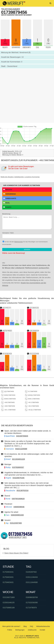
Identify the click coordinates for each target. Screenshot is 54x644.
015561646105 (9, 603)
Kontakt (42, 630)
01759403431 (8, 572)
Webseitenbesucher (43, 626)
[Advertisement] (27, 96)
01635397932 (31, 572)
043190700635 (22, 436)
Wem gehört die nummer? (11, 626)
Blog (25, 626)
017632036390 (32, 603)
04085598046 (19, 507)
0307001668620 (18, 499)
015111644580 (32, 582)
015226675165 (18, 478)
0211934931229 (19, 459)
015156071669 (9, 597)
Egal (7, 203)
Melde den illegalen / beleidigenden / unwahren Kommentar (20, 177)
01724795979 (31, 608)
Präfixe (10, 630)
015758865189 (9, 608)
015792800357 (18, 467)
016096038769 (32, 597)
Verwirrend (10, 194)
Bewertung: (27, 221)
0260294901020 (17, 515)
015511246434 (32, 577)
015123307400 (16, 523)
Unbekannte (10, 198)
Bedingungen (19, 242)
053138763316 (23, 491)
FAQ (31, 626)
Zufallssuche (32, 630)
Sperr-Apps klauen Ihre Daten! (16, 553)
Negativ (8, 190)
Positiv (7, 207)
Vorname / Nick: (27, 235)
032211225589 (21, 449)
